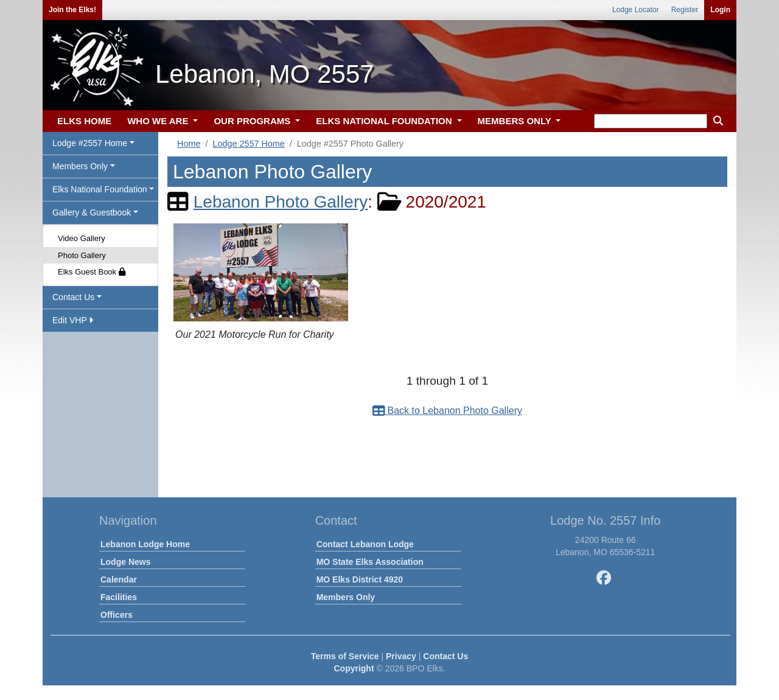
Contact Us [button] (73, 297)
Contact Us (445, 656)
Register (685, 10)
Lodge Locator (636, 10)
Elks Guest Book (92, 272)
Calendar (119, 579)
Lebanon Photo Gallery (281, 202)
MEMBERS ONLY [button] (516, 121)
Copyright (354, 668)
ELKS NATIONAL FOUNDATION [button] (385, 121)
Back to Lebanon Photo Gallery (447, 411)
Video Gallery (82, 238)
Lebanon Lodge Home (145, 544)
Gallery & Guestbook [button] (92, 212)
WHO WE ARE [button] (159, 121)
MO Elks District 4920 (360, 579)
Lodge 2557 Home (248, 144)
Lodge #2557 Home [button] (90, 143)
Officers (117, 615)
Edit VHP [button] (73, 320)
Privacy (401, 656)
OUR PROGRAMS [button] (253, 121)
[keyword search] (651, 121)
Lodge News (125, 562)
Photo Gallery (82, 255)
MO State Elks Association (370, 562)
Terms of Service (345, 656)
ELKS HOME (84, 121)
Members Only (346, 597)
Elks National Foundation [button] (100, 189)
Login (720, 10)
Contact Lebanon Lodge (365, 544)
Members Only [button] (80, 166)
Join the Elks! (72, 10)
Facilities (119, 597)
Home (189, 144)
